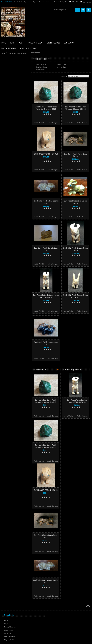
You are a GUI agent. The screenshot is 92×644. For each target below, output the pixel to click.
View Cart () (87, 2)
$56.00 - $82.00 (7, 157)
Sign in (35, 2)
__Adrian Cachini (41, 65)
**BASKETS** (7, 69)
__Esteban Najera (41, 67)
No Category (7, 142)
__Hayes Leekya (60, 67)
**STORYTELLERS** (9, 138)
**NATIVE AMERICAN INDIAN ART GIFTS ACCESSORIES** (14, 102)
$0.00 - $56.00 (7, 153)
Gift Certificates (19, 2)
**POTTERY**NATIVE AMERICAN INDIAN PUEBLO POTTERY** (14, 133)
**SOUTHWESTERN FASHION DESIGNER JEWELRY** (13, 126)
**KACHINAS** (7, 97)
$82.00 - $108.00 (8, 161)
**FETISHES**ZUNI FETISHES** (18, 53)
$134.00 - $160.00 (8, 169)
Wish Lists (75, 2)
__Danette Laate (60, 65)
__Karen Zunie (40, 70)
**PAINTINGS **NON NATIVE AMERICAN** (12, 74)
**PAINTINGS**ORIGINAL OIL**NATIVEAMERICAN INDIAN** (14, 114)
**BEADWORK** (8, 79)
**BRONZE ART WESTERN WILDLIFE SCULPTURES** (15, 84)
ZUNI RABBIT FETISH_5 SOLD (46, 154)
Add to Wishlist (39, 123)
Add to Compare (53, 123)
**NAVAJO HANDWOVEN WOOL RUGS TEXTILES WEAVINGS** (16, 120)
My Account (28, 2)
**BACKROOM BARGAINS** (12, 65)
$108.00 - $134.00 (8, 165)
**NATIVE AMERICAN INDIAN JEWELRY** (12, 108)
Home (3, 53)
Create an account (44, 2)
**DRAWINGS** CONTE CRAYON (14, 89)
